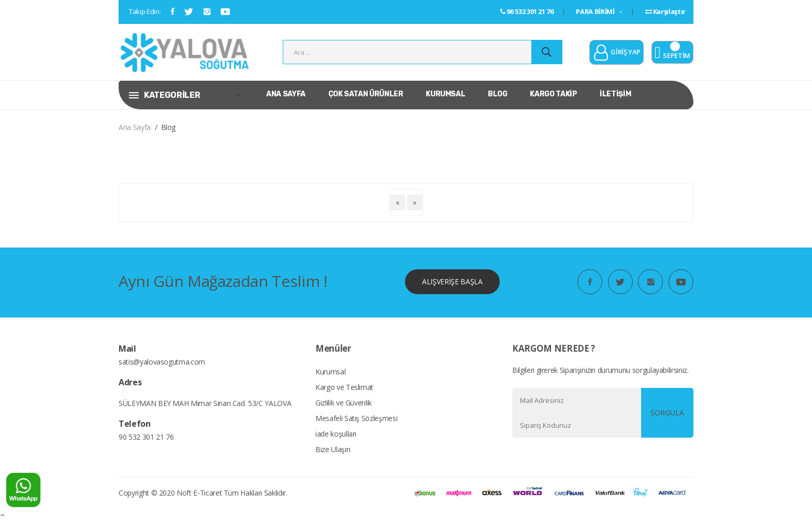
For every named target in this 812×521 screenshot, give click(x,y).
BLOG (498, 94)
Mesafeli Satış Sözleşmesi (356, 418)
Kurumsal (330, 372)
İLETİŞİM (615, 94)
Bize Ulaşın (333, 449)
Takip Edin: (145, 11)
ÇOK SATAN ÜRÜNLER (366, 94)
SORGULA (667, 413)
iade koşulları (336, 434)
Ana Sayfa (135, 127)
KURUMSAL (445, 94)
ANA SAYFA (286, 94)
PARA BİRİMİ (599, 11)
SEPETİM (672, 53)
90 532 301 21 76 (527, 11)
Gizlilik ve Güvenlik (344, 403)
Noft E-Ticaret (199, 493)
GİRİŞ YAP (617, 53)
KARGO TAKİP (553, 94)
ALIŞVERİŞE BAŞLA (452, 281)
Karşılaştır (665, 11)
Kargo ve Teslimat (344, 387)
